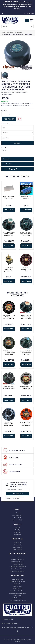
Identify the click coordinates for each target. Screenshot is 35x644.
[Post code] (17, 138)
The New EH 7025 (18, 564)
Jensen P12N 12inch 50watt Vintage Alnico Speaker (9, 234)
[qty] (17, 128)
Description (7, 159)
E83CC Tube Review (17, 562)
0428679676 (8, 619)
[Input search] (16, 26)
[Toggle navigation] (27, 20)
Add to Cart (9, 119)
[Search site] (32, 26)
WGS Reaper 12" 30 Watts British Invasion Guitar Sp (9, 317)
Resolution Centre (18, 520)
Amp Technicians (17, 515)
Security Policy (18, 549)
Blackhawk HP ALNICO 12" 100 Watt (26, 269)
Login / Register (29, 14)
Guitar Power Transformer (17, 591)
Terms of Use (18, 542)
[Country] (17, 133)
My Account (18, 513)
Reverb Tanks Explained (18, 571)
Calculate (18, 143)
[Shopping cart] (31, 20)
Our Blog (18, 530)
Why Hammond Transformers (17, 600)
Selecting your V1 (17, 579)
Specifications (8, 164)
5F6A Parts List (18, 588)
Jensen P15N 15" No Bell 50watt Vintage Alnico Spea (26, 234)
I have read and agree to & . (15, 498)
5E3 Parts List (17, 586)
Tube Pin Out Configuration (17, 566)
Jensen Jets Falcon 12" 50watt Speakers (9, 387)
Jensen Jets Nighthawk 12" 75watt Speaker (9, 424)
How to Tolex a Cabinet (17, 569)
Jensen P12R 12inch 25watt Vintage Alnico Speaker (26, 353)
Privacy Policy (16, 499)
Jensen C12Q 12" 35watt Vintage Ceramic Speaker (26, 317)
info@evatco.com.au (11, 623)
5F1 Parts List (18, 584)
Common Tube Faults (17, 559)
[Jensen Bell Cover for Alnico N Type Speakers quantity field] (10, 114)
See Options (9, 246)
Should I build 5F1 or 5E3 (17, 581)
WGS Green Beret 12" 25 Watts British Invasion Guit (9, 353)
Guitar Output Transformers (17, 593)
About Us (18, 528)
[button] (19, 119)
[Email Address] (17, 490)
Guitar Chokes (17, 595)
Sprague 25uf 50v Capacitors (26, 197)
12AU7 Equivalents (18, 598)
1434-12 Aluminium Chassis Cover (9, 197)
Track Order (18, 517)
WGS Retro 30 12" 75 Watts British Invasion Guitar (26, 388)
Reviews (10, 169)
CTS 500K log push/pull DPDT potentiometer (9, 269)
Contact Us (18, 532)
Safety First (18, 535)
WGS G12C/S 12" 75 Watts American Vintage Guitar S (26, 424)
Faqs (17, 557)
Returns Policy (17, 547)
